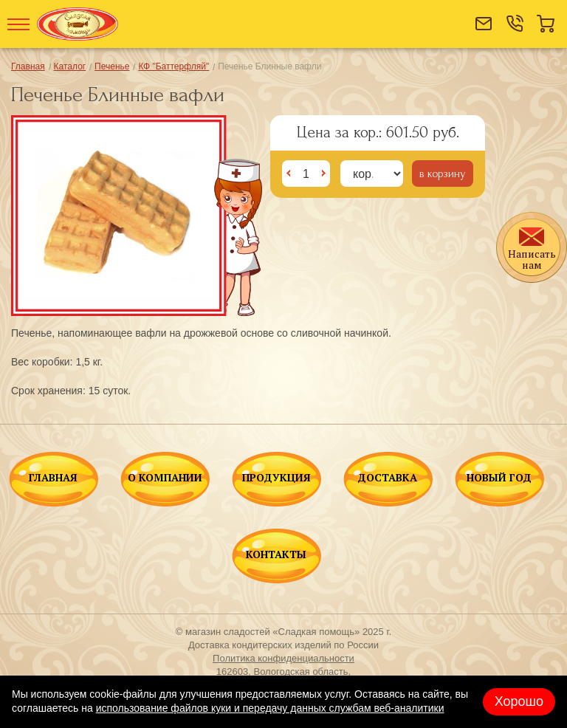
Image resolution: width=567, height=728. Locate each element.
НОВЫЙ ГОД (499, 478)
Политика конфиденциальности (283, 658)
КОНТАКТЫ (276, 555)
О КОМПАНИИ (165, 478)
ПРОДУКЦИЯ (276, 478)
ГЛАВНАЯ (53, 478)
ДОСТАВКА (388, 478)
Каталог (70, 66)
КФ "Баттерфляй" (173, 66)
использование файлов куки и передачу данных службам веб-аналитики (270, 708)
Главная (28, 66)
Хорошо (519, 701)
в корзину (443, 174)
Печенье (112, 66)
